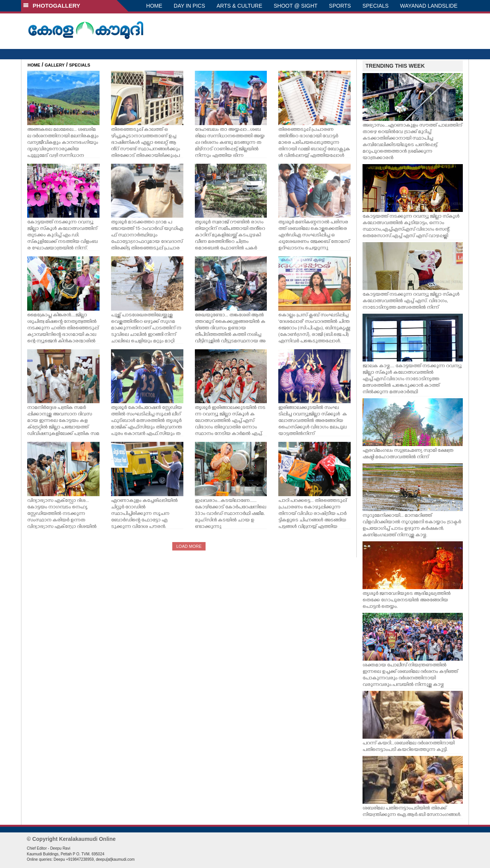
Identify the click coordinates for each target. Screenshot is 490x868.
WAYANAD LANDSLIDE (429, 6)
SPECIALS (376, 6)
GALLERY (55, 65)
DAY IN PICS (189, 6)
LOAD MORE (189, 546)
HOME (154, 6)
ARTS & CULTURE (239, 6)
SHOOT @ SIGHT (296, 6)
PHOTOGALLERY (52, 6)
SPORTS (340, 6)
